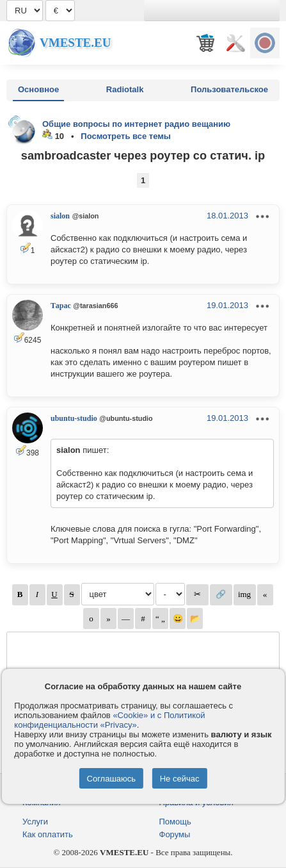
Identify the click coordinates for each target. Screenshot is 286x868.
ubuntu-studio (74, 418)
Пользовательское (229, 89)
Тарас (61, 306)
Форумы (175, 834)
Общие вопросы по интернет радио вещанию (136, 124)
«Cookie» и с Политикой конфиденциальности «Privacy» (109, 720)
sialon (60, 216)
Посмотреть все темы (126, 136)
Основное (38, 89)
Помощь (175, 822)
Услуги (35, 822)
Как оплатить (48, 834)
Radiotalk (125, 89)
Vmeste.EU (75, 43)
